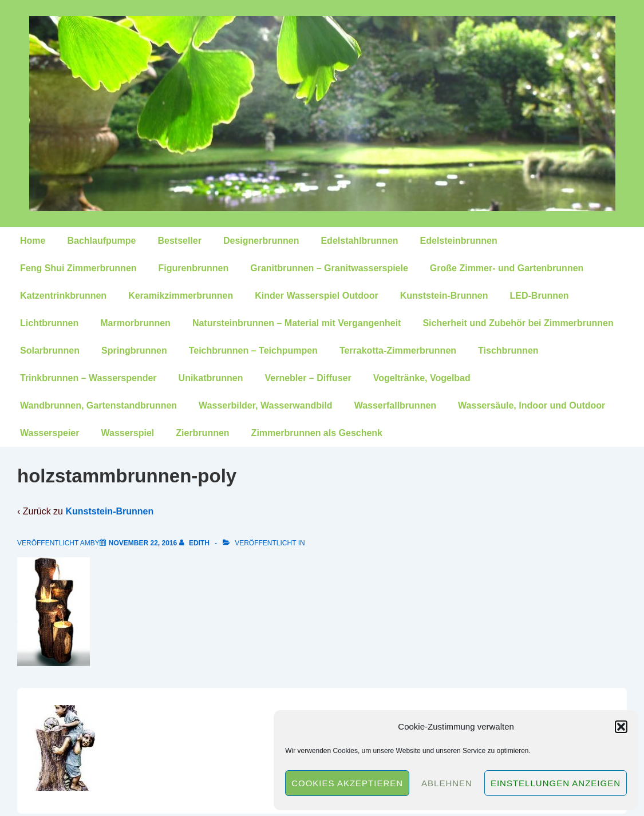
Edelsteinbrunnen (459, 241)
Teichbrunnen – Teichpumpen (253, 350)
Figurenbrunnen (194, 268)
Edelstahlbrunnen (359, 241)
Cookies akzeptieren (347, 783)
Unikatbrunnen (211, 378)
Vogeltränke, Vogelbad (422, 378)
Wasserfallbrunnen (395, 405)
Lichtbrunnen (49, 323)
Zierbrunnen (202, 433)
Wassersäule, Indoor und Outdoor (532, 405)
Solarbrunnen (50, 350)
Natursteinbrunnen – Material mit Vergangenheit (297, 323)
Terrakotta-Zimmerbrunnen (398, 350)
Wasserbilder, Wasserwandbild (266, 405)
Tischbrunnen (508, 350)
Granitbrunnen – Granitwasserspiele (329, 268)
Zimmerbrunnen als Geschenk (317, 433)
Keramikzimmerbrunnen (181, 296)
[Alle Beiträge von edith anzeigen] (195, 543)
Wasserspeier (50, 433)
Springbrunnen (134, 350)
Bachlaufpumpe (101, 241)
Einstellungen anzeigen (556, 783)
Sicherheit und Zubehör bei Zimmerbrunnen (518, 323)
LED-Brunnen (540, 296)
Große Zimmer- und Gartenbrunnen (507, 268)
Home (33, 241)
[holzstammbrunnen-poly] (143, 543)
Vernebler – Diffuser (308, 378)
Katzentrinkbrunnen (63, 296)
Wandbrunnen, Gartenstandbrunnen (98, 405)
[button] (621, 727)
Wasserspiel (127, 433)
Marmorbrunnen (135, 323)
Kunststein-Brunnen (444, 296)
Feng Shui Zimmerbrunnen (78, 268)
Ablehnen (447, 783)
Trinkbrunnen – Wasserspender (88, 378)
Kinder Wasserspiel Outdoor (316, 296)
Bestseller (179, 241)
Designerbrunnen (261, 241)
